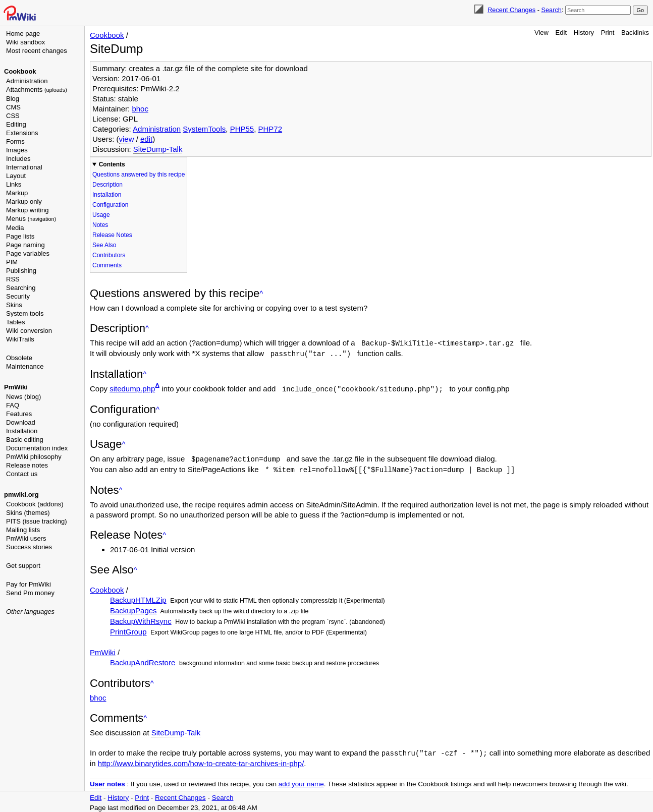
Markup (17, 193)
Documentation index (37, 448)
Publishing (21, 271)
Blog (13, 99)
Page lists (20, 236)
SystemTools (204, 129)
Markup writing (28, 210)
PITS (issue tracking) (37, 521)
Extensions (22, 133)
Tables (16, 322)
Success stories (29, 547)
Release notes (27, 465)
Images (17, 150)
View (541, 33)
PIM (12, 262)
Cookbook (20, 71)
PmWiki (16, 387)
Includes (18, 159)
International (24, 167)
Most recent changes (37, 51)
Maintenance (25, 366)
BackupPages (133, 608)
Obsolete (19, 358)
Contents (112, 164)
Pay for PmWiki (29, 584)
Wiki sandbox (25, 42)
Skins (14, 305)
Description (107, 185)
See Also (104, 245)
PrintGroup (128, 630)
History (584, 33)
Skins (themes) (28, 513)
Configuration (110, 205)
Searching (21, 288)
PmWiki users (26, 538)
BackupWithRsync (141, 619)
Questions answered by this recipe (139, 175)
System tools (25, 313)
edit (146, 139)
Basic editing (25, 440)
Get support (23, 566)
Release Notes (112, 235)
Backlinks (635, 33)
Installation (22, 431)
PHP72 (270, 129)
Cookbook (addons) (35, 504)
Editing (16, 124)
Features (19, 414)
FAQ (13, 405)
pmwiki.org (21, 495)
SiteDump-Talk (158, 149)
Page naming (25, 245)
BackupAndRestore (143, 660)
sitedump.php (132, 388)
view (127, 139)
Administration (27, 81)
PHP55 (242, 129)
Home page (23, 34)
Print (608, 33)
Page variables (28, 253)
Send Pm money (30, 593)
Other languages (30, 612)
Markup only (24, 201)
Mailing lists (23, 530)
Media (15, 228)
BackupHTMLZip (138, 598)
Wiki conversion (29, 331)
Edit (561, 33)
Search (551, 10)
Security (18, 296)
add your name (301, 781)
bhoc (140, 109)
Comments (107, 265)
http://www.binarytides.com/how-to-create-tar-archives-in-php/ (201, 761)
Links (14, 184)
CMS (13, 107)
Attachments (37, 90)
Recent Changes (511, 10)
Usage (101, 215)
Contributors (109, 255)
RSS (13, 279)
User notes (107, 781)
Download (21, 422)
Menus (31, 219)
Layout (16, 176)
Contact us (22, 474)
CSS (13, 116)
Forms (15, 141)
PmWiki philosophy (34, 457)
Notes (100, 225)
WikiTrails (20, 339)
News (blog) (23, 397)
